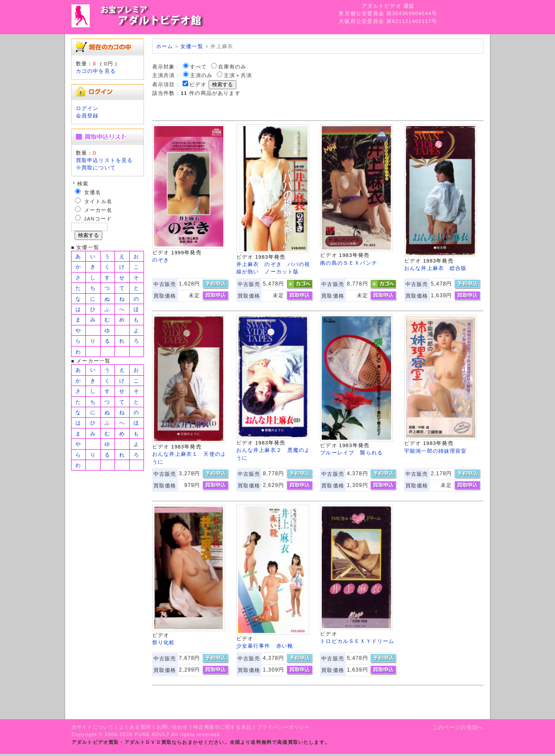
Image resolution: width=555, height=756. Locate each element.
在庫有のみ (232, 67)
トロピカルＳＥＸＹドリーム (357, 641)
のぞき (161, 260)
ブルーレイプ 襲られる (351, 453)
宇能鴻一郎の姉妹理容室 (436, 451)
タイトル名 (98, 201)
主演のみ (201, 75)
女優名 (93, 192)
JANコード (98, 219)
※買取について (96, 167)
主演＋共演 (238, 75)
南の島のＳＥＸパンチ (349, 263)
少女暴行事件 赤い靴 (265, 646)
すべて (198, 67)
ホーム (165, 46)
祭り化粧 (164, 642)
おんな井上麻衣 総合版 (436, 268)
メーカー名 (98, 210)
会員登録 (87, 115)
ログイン (87, 108)
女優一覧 (192, 46)
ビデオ (198, 84)
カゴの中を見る (96, 71)
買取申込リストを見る (104, 160)
